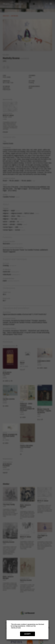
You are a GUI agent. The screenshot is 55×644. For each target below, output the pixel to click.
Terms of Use (16, 628)
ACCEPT (27, 634)
